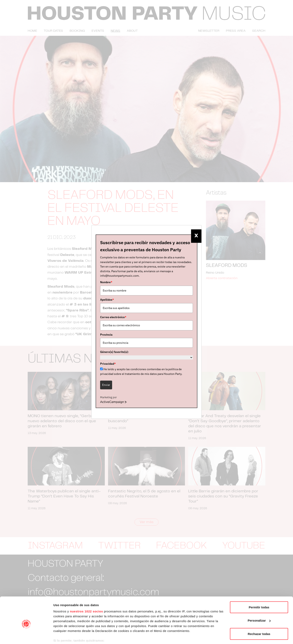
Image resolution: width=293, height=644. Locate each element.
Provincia (106, 335)
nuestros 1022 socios (86, 591)
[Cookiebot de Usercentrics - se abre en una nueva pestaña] (26, 636)
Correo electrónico (113, 317)
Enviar (106, 385)
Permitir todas (259, 587)
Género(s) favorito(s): (114, 352)
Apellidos (107, 300)
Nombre (106, 282)
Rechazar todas (259, 614)
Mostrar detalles (65, 636)
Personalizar (259, 600)
